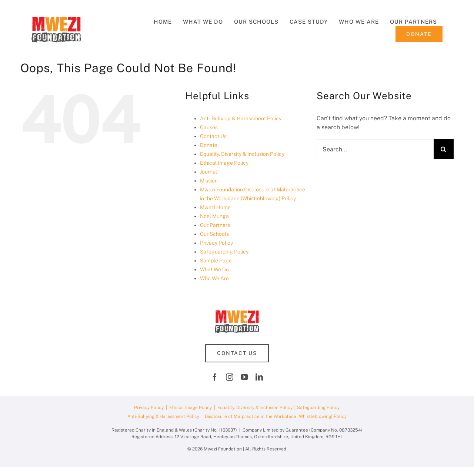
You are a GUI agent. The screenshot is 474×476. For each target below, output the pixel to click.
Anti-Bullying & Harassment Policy (241, 118)
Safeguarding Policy (224, 252)
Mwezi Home (215, 207)
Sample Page (216, 261)
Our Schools (214, 234)
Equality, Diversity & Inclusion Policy (242, 154)
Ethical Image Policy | (193, 408)
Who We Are (214, 278)
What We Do (214, 269)
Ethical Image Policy (224, 163)
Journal (208, 172)
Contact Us (213, 136)
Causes (209, 127)
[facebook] (215, 377)
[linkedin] (259, 377)
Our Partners (215, 225)
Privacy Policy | (152, 408)
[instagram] (230, 377)
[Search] (444, 149)
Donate (209, 145)
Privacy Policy (216, 243)
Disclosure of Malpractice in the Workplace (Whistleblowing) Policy (276, 416)
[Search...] (375, 149)
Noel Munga (214, 216)
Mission (209, 181)
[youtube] (244, 377)
